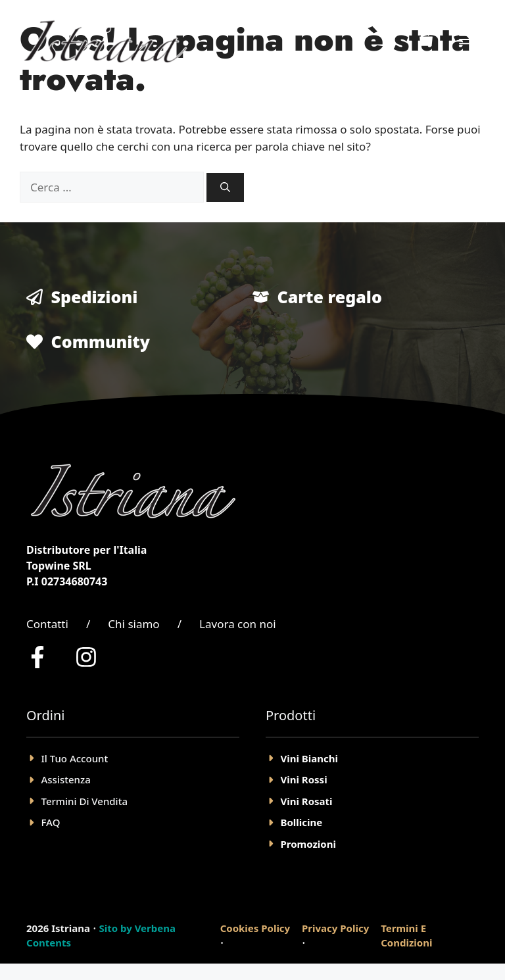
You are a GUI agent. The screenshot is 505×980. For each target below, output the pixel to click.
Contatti (47, 624)
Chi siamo (133, 624)
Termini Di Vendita (84, 801)
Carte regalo (330, 297)
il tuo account (75, 758)
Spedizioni (95, 297)
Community (101, 341)
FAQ (51, 822)
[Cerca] (225, 188)
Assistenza (66, 779)
